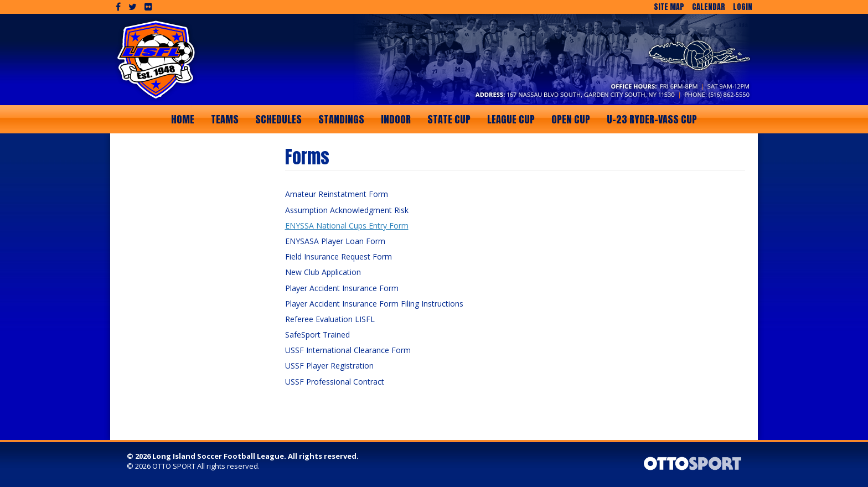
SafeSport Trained (317, 335)
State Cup (449, 119)
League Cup (511, 119)
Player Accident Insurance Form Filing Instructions (374, 304)
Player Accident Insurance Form (342, 288)
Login (743, 7)
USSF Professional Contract (335, 382)
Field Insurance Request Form (339, 257)
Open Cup (571, 119)
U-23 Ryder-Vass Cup (652, 119)
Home (183, 119)
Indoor (396, 119)
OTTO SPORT (174, 466)
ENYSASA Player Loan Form (335, 241)
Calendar (709, 7)
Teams (225, 119)
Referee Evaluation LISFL (330, 319)
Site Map (669, 7)
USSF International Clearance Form (348, 350)
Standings (341, 119)
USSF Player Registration (329, 366)
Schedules (278, 119)
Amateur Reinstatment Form (337, 194)
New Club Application (323, 272)
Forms (307, 157)
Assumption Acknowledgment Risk (347, 210)
